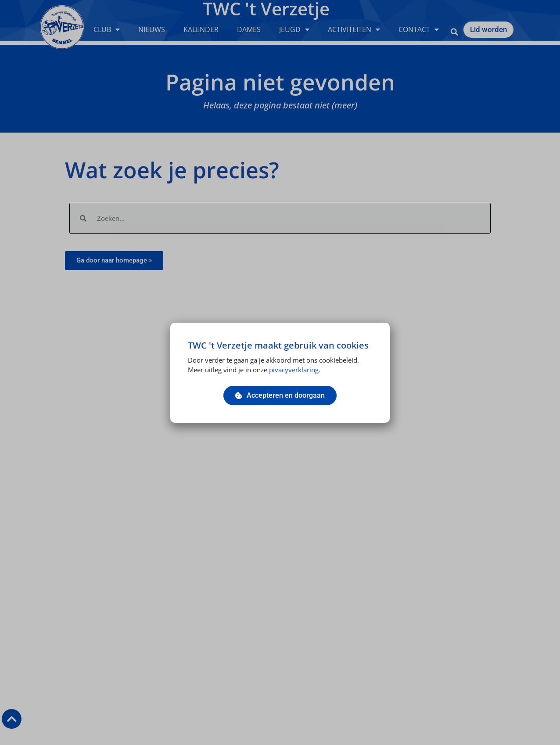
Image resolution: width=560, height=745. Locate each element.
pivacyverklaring (294, 370)
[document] (280, 372)
